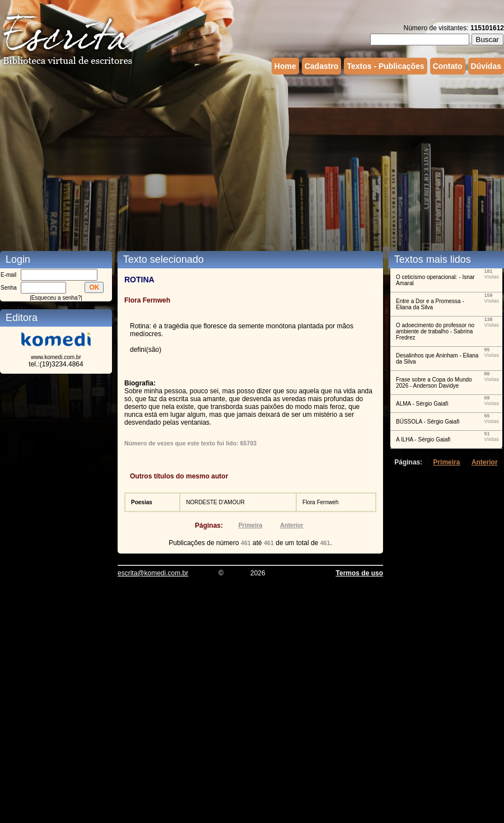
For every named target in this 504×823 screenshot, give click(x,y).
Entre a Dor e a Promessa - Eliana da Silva (430, 304)
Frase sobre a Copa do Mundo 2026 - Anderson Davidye (434, 383)
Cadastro (322, 66)
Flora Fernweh (320, 502)
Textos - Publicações (385, 66)
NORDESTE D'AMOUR (215, 502)
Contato (448, 66)
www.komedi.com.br (56, 357)
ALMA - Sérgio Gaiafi (422, 404)
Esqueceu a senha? (56, 298)
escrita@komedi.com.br (153, 573)
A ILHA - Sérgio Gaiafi (423, 440)
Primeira (251, 525)
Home (285, 66)
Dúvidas (486, 66)
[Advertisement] (241, 161)
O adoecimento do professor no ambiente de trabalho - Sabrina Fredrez (435, 331)
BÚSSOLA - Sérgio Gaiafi (428, 422)
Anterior (291, 525)
